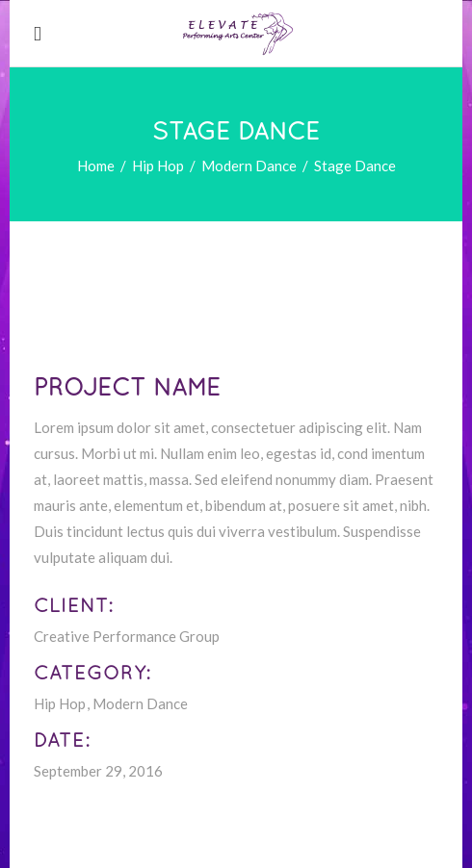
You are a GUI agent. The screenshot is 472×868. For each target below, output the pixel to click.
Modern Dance (249, 166)
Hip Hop (158, 166)
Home (96, 166)
